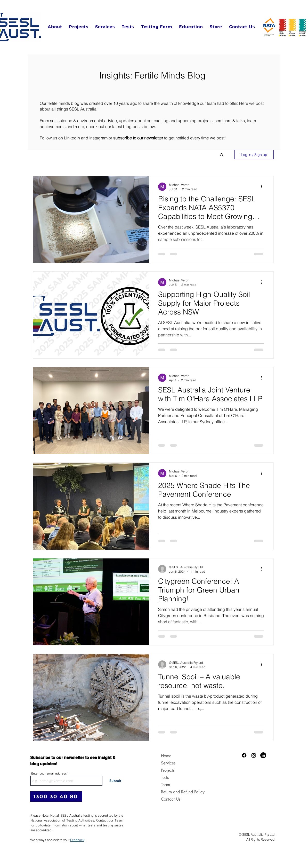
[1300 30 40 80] (56, 796)
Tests (165, 778)
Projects (168, 770)
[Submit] (115, 781)
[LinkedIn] (263, 755)
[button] (55, 27)
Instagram (98, 138)
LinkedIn (72, 138)
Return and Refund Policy (174, 792)
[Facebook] (244, 755)
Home (166, 756)
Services (168, 763)
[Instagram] (254, 755)
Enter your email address (49, 774)
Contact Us (171, 799)
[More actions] (263, 187)
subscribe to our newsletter (138, 138)
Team (165, 785)
